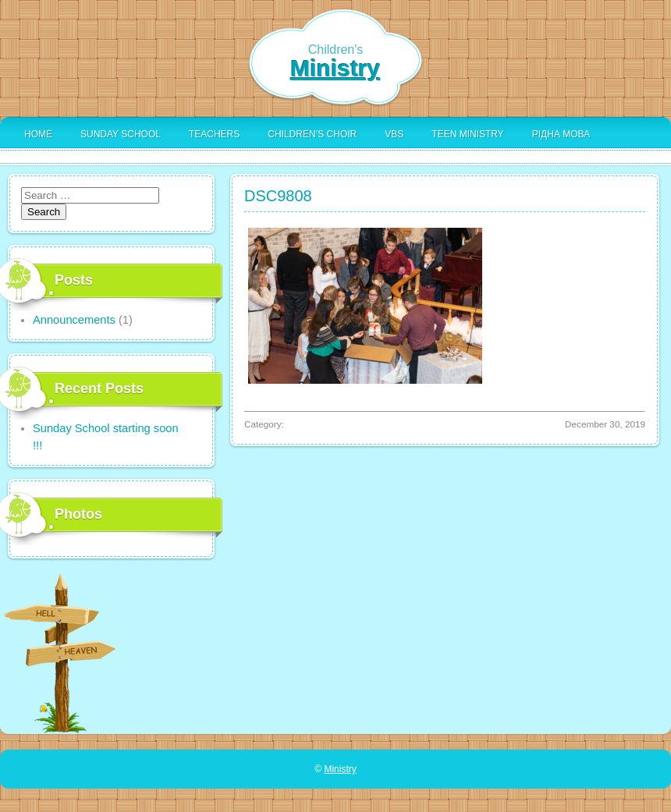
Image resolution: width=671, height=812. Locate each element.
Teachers (214, 134)
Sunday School (121, 134)
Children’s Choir (312, 134)
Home (38, 134)
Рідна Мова (561, 134)
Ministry (335, 68)
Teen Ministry (467, 134)
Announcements (74, 320)
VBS (394, 134)
